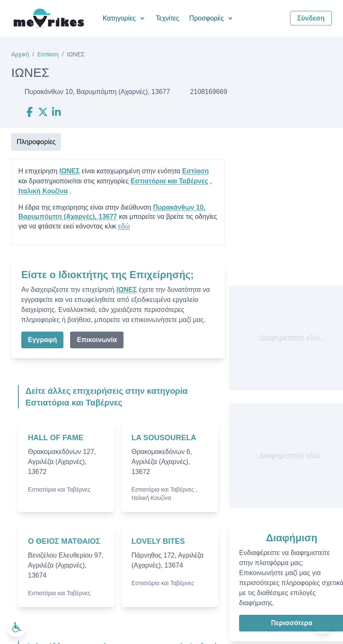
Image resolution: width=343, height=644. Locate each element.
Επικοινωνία (97, 340)
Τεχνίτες (167, 18)
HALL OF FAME (56, 438)
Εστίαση (48, 54)
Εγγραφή (42, 340)
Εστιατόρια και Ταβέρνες (169, 181)
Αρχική (20, 54)
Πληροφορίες (36, 142)
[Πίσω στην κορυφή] (323, 624)
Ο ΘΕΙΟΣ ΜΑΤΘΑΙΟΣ (64, 541)
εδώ (124, 226)
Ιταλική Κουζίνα (43, 191)
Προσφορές (212, 18)
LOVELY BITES (158, 541)
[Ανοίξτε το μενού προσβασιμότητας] (17, 627)
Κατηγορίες (124, 18)
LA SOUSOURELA (164, 438)
